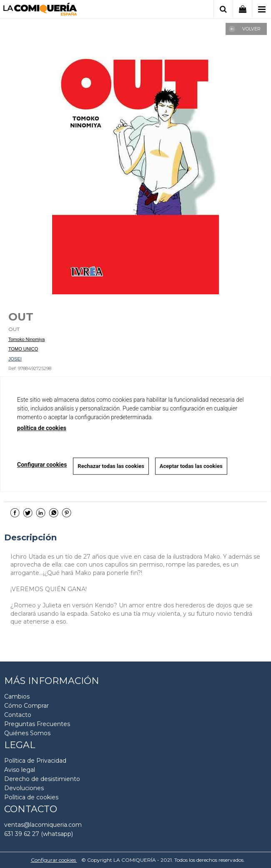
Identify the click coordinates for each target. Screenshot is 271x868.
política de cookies (42, 428)
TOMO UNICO (23, 349)
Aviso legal (20, 770)
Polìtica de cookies (31, 797)
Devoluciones (24, 788)
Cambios (17, 696)
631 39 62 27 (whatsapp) (39, 834)
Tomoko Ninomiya (26, 339)
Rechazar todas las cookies (111, 466)
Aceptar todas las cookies (191, 466)
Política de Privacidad (35, 761)
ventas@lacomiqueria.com (43, 825)
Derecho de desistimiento (42, 779)
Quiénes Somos (27, 733)
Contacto (18, 715)
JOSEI (15, 359)
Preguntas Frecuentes (37, 724)
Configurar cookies (54, 860)
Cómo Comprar (26, 706)
